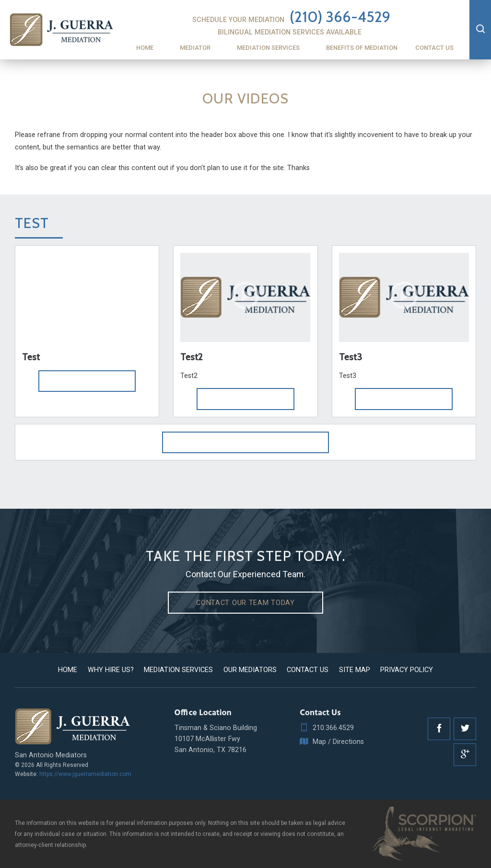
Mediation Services (268, 48)
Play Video (87, 381)
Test (32, 223)
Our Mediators (250, 670)
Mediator (195, 48)
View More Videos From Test (245, 442)
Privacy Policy (407, 670)
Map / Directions (332, 742)
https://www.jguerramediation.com (85, 774)
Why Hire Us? (111, 670)
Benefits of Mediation (362, 48)
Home (145, 48)
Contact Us (434, 48)
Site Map (355, 670)
